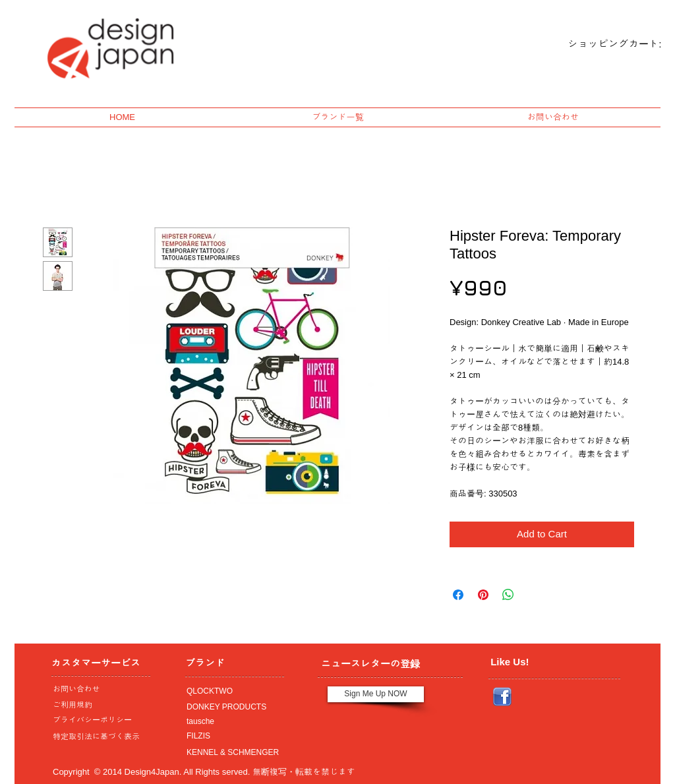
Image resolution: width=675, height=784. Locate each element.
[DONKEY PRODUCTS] (231, 708)
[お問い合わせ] (98, 690)
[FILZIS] (231, 737)
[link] (603, 44)
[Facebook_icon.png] (502, 697)
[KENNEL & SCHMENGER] (231, 753)
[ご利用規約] (100, 706)
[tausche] (231, 722)
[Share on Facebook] (458, 595)
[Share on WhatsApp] (508, 595)
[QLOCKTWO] (231, 692)
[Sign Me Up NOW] (376, 694)
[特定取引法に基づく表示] (98, 737)
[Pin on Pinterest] (483, 595)
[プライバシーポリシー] (98, 721)
